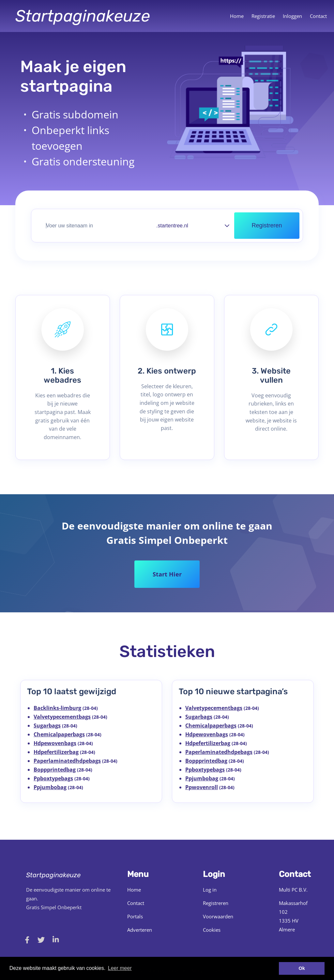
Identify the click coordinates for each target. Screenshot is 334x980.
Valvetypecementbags (62, 717)
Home (237, 16)
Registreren (216, 903)
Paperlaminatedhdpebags (67, 761)
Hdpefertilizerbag (56, 752)
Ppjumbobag (50, 787)
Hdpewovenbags (55, 743)
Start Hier (167, 574)
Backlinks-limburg (57, 708)
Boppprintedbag (55, 770)
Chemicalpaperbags (59, 734)
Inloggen (292, 16)
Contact (318, 16)
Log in (210, 890)
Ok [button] (302, 968)
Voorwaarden (218, 916)
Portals (135, 916)
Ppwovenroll (202, 787)
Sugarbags (47, 726)
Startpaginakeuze (83, 16)
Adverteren (140, 930)
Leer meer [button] (120, 968)
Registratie (263, 16)
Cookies (212, 930)
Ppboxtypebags (53, 778)
